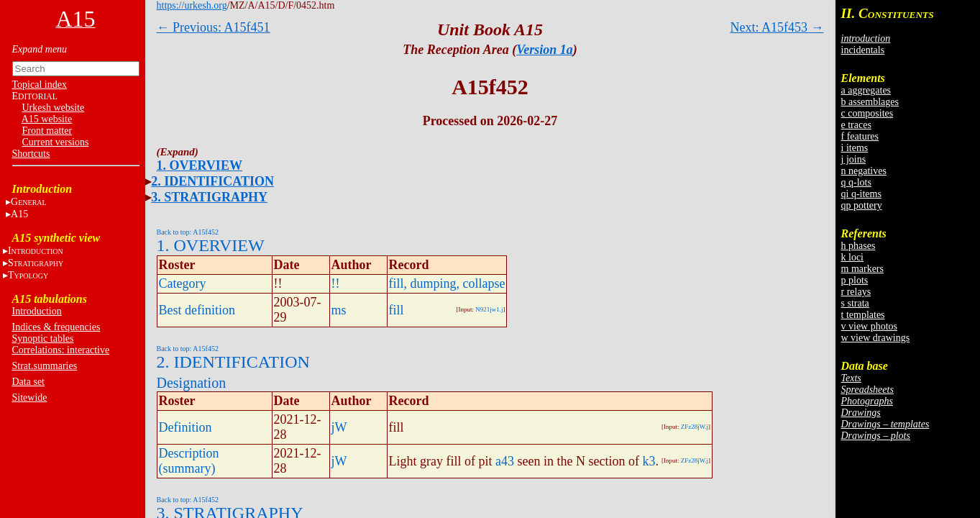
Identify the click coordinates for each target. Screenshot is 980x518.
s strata (855, 303)
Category (183, 283)
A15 (19, 214)
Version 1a (545, 50)
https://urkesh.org (192, 5)
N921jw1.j (489, 309)
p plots (855, 280)
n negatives (864, 171)
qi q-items (861, 194)
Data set (28, 382)
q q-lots (856, 182)
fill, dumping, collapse (447, 283)
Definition (186, 427)
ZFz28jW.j (695, 427)
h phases (858, 246)
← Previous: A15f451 (214, 27)
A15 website (47, 119)
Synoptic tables (43, 338)
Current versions (56, 142)
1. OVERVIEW (200, 165)
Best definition (197, 310)
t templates (863, 315)
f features (860, 136)
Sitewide (30, 397)
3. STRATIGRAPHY (209, 197)
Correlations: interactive (61, 350)
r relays (856, 292)
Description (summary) (189, 461)
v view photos (870, 326)
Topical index (40, 85)
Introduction (37, 311)
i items (855, 148)
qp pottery (862, 205)
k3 (649, 461)
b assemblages (870, 102)
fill (397, 310)
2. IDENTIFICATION (212, 181)
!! (336, 283)
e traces (856, 125)
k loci (853, 257)
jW (339, 427)
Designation (192, 383)
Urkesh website (54, 108)
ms (339, 310)
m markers (862, 269)
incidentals (863, 50)
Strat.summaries (45, 366)
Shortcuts (31, 154)
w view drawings (876, 338)
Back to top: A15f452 (188, 232)
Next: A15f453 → (777, 27)
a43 (505, 461)
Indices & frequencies (56, 327)
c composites (867, 113)
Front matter (47, 131)
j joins (854, 159)
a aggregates (866, 90)
